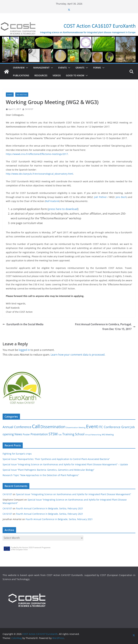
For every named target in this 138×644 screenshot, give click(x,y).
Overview (19, 68)
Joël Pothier (100, 197)
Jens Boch (121, 197)
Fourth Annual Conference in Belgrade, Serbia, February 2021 (50, 508)
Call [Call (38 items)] (36, 426)
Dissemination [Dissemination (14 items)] (53, 427)
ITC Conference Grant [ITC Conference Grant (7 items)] (114, 427)
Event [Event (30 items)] (92, 426)
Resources (41, 75)
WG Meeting (22, 95)
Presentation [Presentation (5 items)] (39, 434)
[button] (26, 68)
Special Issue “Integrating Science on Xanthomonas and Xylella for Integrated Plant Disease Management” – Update (65, 464)
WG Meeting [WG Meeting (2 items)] (108, 434)
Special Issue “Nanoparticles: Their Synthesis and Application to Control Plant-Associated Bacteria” (56, 459)
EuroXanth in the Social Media (23, 324)
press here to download (63, 209)
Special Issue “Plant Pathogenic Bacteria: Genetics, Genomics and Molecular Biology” (48, 470)
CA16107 (29, 109)
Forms (97, 68)
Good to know (75, 75)
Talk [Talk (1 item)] (60, 435)
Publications (21, 75)
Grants (80, 68)
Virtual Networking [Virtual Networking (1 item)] (93, 435)
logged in (24, 350)
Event (10, 95)
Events (63, 68)
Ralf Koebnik (52, 201)
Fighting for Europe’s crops (17, 454)
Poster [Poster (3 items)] (26, 434)
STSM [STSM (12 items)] (53, 434)
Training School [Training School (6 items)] (73, 434)
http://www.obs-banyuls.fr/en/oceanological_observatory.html (39, 174)
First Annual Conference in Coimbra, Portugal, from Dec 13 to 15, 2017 (105, 327)
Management (41, 68)
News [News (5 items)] (18, 434)
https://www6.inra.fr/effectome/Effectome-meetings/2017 (37, 154)
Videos (57, 75)
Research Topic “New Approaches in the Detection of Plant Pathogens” (41, 475)
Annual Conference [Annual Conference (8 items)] (17, 427)
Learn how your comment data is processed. (78, 355)
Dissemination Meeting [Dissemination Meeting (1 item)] (76, 427)
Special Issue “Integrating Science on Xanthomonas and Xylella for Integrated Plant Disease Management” (74, 494)
